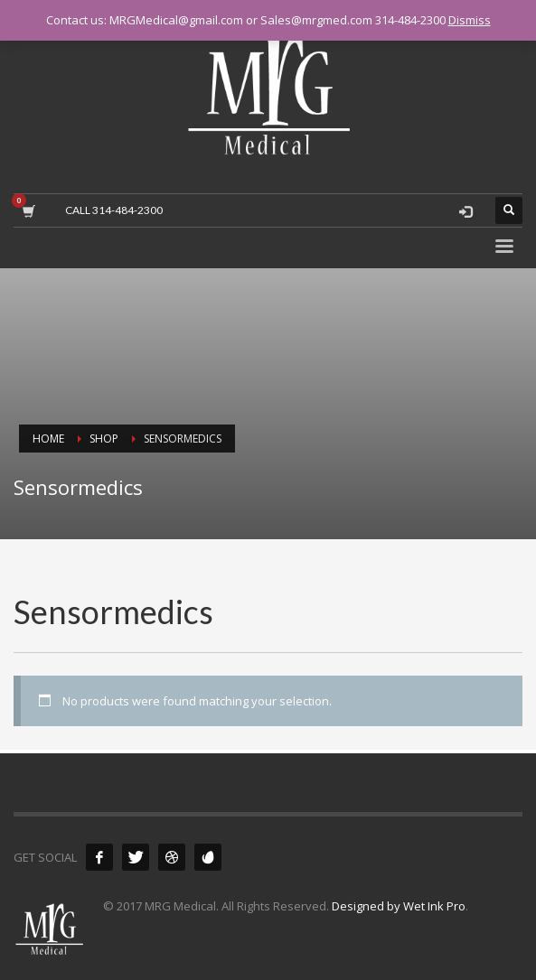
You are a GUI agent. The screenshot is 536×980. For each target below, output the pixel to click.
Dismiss (470, 20)
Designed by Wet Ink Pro (399, 906)
